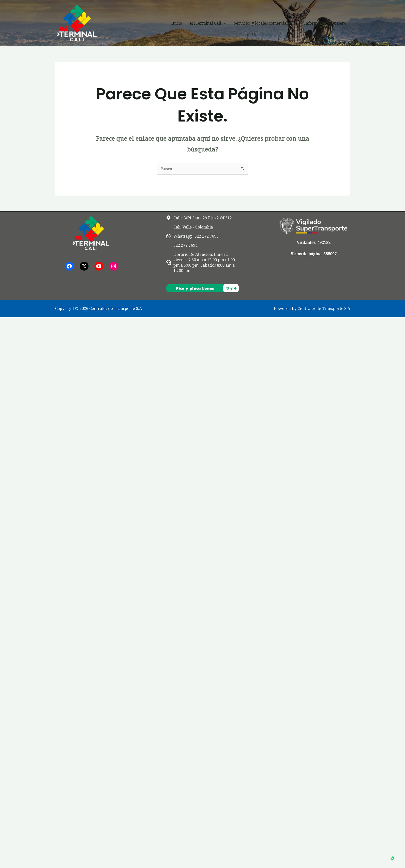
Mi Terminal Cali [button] (208, 23)
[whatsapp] (192, 236)
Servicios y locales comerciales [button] (265, 23)
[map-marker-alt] (199, 218)
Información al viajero (325, 23)
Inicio (177, 23)
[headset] (202, 262)
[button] (224, 23)
